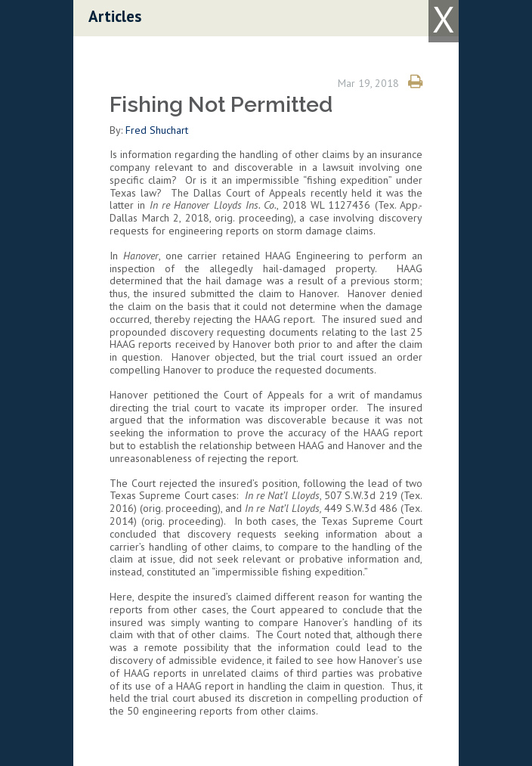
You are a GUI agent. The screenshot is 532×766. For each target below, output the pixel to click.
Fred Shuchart (157, 130)
